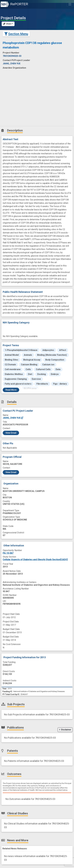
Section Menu (16, 34)
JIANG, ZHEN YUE (13, 418)
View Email (11, 433)
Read (11, 390)
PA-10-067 (8, 553)
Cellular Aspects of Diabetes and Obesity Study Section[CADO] (35, 560)
